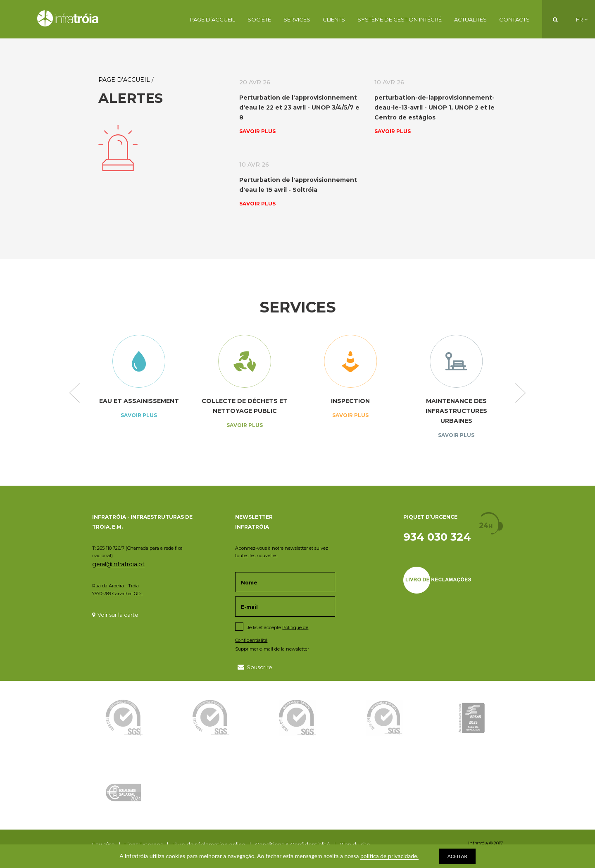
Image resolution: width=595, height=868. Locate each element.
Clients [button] (334, 19)
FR (582, 19)
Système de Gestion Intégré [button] (400, 19)
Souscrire (255, 667)
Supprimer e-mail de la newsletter (272, 649)
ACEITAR (457, 856)
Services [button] (297, 19)
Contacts (514, 19)
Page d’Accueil (213, 19)
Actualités (470, 19)
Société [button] (259, 19)
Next (520, 393)
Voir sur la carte (115, 615)
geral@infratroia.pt (118, 564)
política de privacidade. (389, 856)
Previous (75, 393)
